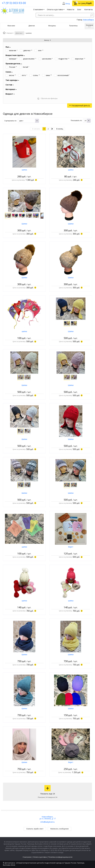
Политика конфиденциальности (60, 857)
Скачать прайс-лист (35, 829)
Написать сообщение (59, 829)
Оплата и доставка (40, 857)
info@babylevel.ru (47, 822)
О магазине (27, 857)
